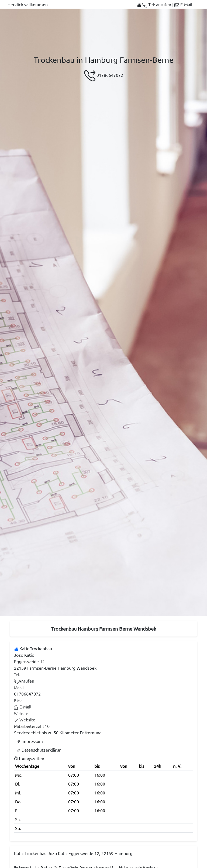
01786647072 (104, 76)
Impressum (30, 741)
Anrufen (24, 681)
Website (25, 720)
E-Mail (183, 4)
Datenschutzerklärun (39, 750)
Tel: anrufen (157, 4)
